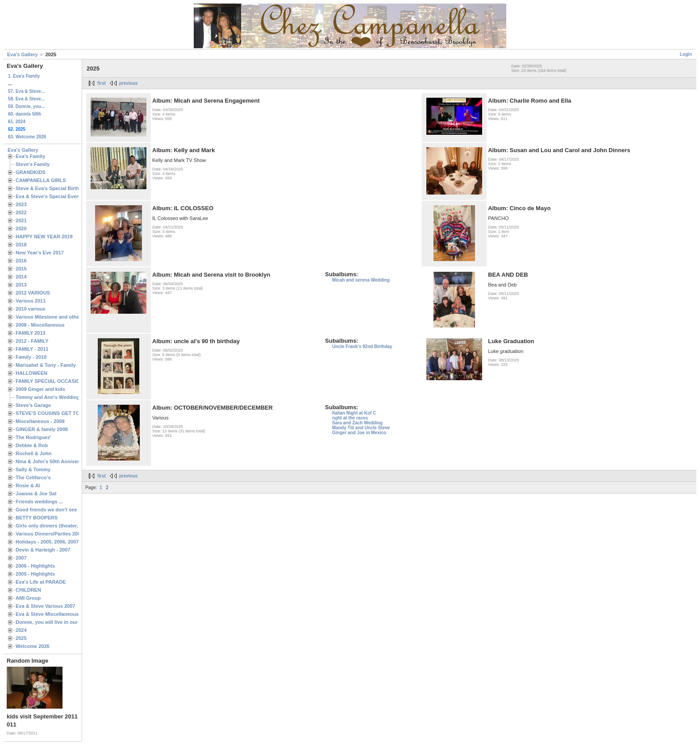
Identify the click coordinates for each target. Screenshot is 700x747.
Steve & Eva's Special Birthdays (53, 188)
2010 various (31, 309)
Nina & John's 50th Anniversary (52, 461)
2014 (21, 277)
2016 (21, 261)
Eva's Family (30, 156)
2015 (21, 269)
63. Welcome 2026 (27, 137)
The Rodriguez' (33, 437)
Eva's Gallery (23, 54)
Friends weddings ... (39, 502)
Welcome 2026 (33, 646)
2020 (21, 228)
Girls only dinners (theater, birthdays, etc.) (65, 526)
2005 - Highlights (35, 574)
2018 (21, 245)
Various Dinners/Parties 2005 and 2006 (60, 534)
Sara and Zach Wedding (357, 423)
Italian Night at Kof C (354, 413)
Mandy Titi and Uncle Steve (361, 428)
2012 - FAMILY (32, 341)
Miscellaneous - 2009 (40, 421)
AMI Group (28, 598)
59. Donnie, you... (26, 106)
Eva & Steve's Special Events (50, 196)
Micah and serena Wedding (361, 280)
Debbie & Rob (32, 445)
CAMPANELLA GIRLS (41, 180)
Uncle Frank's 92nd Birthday (362, 347)
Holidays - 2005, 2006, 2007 (47, 542)
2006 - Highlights (35, 566)
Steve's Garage (33, 405)
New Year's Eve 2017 (40, 253)
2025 (21, 638)
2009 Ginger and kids (40, 389)
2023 (21, 204)
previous (129, 83)
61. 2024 (17, 122)
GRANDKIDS (31, 172)
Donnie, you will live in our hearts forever (64, 622)
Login (686, 54)
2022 (21, 212)
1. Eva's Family (24, 76)
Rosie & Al (28, 486)
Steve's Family (33, 164)
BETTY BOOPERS (37, 518)
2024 (21, 630)
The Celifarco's (33, 477)
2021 (21, 220)
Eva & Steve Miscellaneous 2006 (53, 614)
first (102, 83)
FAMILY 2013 (31, 333)
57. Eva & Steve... (26, 91)
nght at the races (350, 418)
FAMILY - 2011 (32, 349)
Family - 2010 (31, 357)
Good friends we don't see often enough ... (65, 510)
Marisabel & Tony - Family (46, 365)
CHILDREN (28, 590)
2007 (21, 558)
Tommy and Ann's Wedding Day (53, 397)
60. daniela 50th (25, 114)
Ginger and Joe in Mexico (359, 433)
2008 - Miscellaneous (40, 325)
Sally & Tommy (33, 469)
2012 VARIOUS (33, 293)
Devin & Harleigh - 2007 (43, 550)
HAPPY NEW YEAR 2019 (44, 237)
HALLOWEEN (31, 373)
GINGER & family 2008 (42, 429)
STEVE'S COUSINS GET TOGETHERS (59, 413)
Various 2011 (31, 301)
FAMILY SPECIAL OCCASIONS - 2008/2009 (65, 381)
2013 (21, 285)
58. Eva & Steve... (26, 99)
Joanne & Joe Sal (36, 494)
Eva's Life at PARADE (41, 582)
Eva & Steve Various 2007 (46, 606)
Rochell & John (33, 453)
